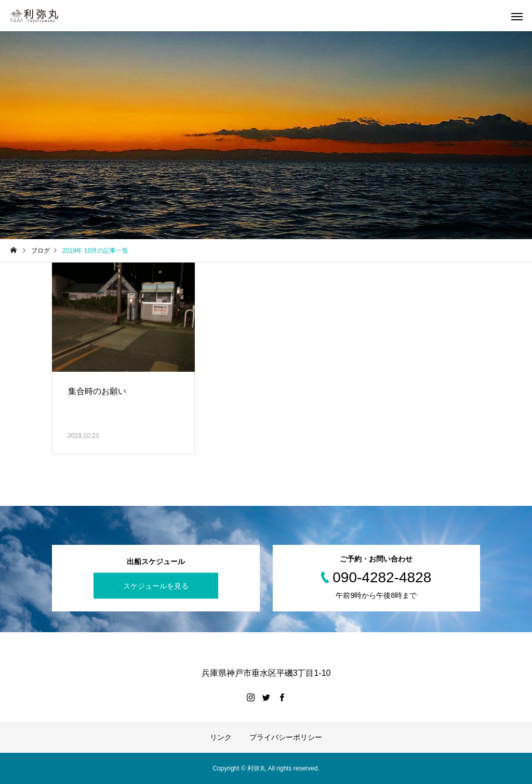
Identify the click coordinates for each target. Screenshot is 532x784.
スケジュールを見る (156, 586)
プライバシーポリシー (286, 737)
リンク (221, 737)
